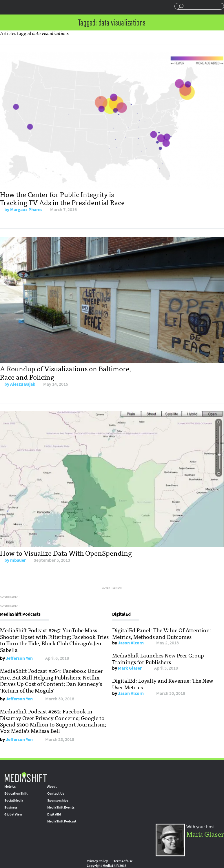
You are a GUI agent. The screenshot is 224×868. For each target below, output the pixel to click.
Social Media (14, 800)
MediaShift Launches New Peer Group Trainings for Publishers (158, 658)
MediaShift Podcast (62, 821)
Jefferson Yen (19, 658)
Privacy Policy (97, 861)
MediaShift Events (61, 807)
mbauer (18, 560)
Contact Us (56, 793)
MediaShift (26, 777)
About (52, 787)
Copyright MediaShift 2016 (106, 866)
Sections (7, 7)
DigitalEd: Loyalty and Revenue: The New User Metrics (163, 684)
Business (11, 807)
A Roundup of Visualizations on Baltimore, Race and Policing (65, 372)
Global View (13, 814)
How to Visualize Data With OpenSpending (66, 553)
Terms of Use (123, 861)
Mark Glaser (130, 668)
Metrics (10, 787)
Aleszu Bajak (23, 384)
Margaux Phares (26, 210)
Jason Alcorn (131, 643)
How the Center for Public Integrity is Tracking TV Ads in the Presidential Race (62, 198)
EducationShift (16, 793)
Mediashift (45, 7)
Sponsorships (58, 800)
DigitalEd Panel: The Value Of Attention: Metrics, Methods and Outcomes (162, 633)
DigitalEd (54, 814)
